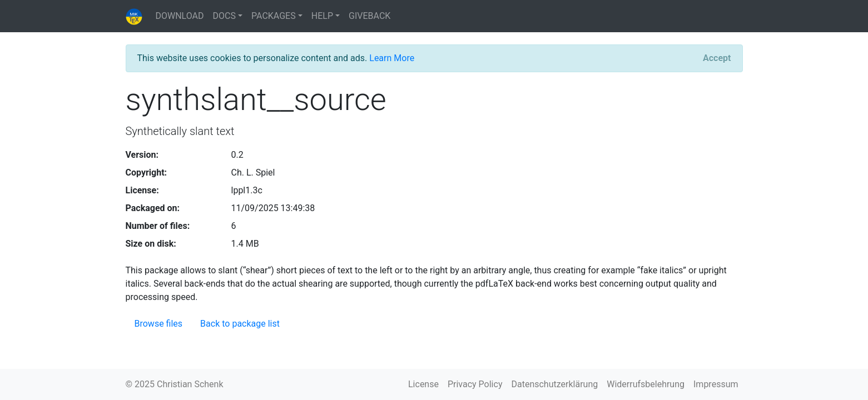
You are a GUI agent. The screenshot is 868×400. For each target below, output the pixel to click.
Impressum (716, 384)
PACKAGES (274, 16)
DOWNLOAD (180, 16)
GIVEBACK (369, 16)
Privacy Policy (475, 384)
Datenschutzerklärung (554, 384)
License (423, 384)
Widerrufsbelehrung (646, 384)
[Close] (717, 58)
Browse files (159, 324)
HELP (322, 16)
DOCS (224, 16)
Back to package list (240, 324)
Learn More (392, 58)
